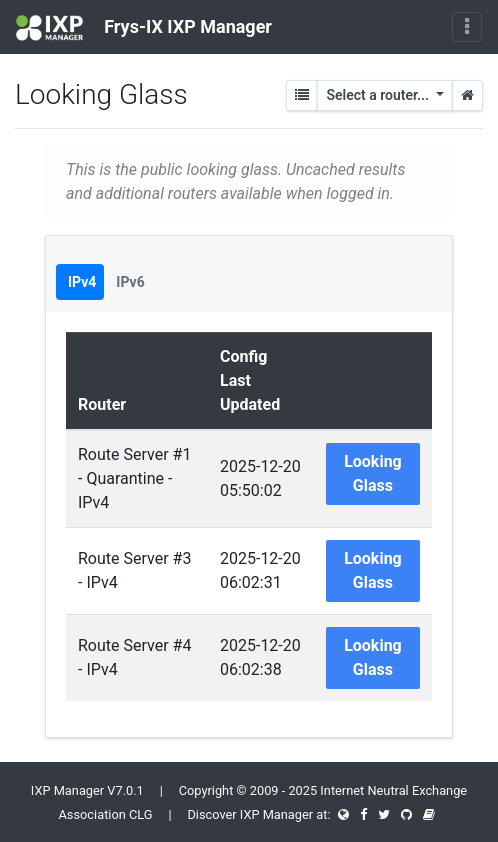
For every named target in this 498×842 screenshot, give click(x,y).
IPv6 (130, 282)
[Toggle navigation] (467, 27)
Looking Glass (373, 473)
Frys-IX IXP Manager (144, 28)
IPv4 (82, 282)
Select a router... (379, 95)
